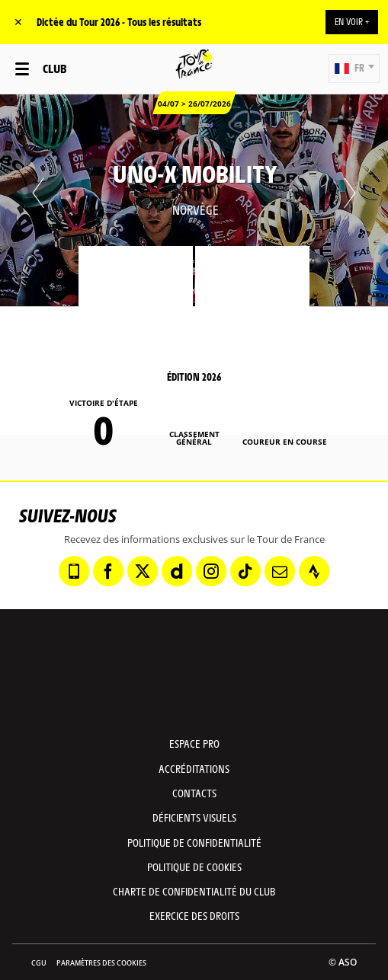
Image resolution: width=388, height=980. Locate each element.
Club (55, 68)
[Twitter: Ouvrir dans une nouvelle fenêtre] (143, 571)
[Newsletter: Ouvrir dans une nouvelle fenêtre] (280, 571)
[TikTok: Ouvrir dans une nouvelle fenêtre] (245, 571)
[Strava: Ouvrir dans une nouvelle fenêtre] (314, 571)
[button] (354, 69)
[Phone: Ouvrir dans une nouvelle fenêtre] (74, 571)
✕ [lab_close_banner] (18, 22)
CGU (39, 963)
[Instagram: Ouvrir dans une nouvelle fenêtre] (211, 571)
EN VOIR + (352, 21)
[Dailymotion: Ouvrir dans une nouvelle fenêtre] (177, 571)
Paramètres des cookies (101, 963)
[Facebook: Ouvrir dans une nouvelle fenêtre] (108, 571)
